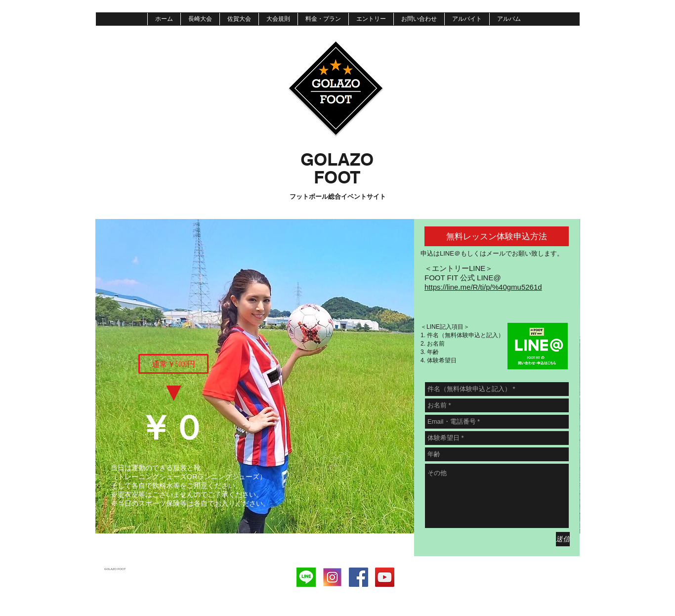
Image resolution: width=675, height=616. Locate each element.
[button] (173, 364)
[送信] (563, 539)
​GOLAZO (337, 159)
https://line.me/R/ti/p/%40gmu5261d (483, 287)
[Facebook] (359, 577)
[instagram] (332, 577)
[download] (306, 577)
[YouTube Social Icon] (385, 577)
